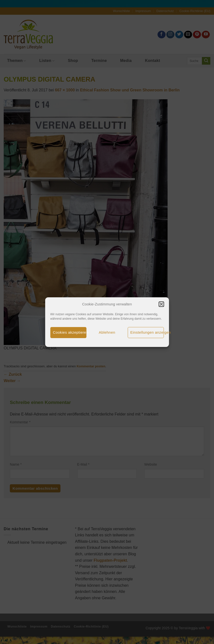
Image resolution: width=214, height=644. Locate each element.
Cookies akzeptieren (70, 332)
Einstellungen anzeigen (147, 332)
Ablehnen (107, 332)
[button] (161, 304)
